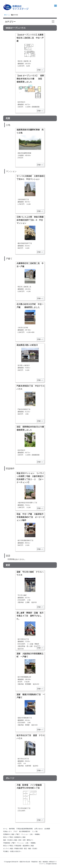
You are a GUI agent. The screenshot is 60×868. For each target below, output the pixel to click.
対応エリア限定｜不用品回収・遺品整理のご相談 (19, 846)
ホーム (5, 829)
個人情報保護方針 (25, 831)
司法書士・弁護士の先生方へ (12, 851)
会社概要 (47, 829)
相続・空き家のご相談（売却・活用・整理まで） (19, 840)
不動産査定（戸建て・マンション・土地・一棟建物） (20, 843)
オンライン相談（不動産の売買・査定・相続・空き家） (21, 849)
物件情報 (12, 829)
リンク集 (35, 831)
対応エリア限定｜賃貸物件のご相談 (15, 837)
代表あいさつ (7, 831)
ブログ (15, 831)
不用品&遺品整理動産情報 (24, 829)
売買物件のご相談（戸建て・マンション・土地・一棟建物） (22, 834)
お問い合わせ (39, 829)
